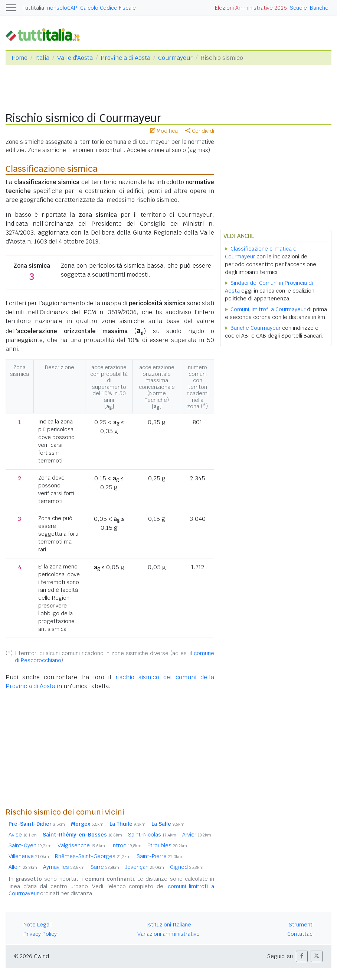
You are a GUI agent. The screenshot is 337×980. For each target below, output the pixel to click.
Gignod (187, 867)
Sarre (105, 867)
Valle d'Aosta (75, 58)
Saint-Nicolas (152, 835)
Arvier (197, 835)
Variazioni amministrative (168, 934)
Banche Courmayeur (256, 328)
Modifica (164, 131)
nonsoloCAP (62, 8)
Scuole (298, 8)
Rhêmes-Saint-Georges (93, 856)
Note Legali (37, 925)
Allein (23, 867)
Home (19, 58)
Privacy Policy (40, 934)
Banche (319, 8)
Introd (126, 845)
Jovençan (145, 867)
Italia (42, 58)
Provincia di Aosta (125, 58)
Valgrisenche (81, 845)
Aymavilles (64, 867)
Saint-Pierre (159, 856)
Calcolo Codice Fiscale (108, 8)
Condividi (200, 131)
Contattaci (300, 934)
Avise (23, 835)
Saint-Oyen (30, 845)
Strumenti (301, 925)
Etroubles (167, 845)
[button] (302, 956)
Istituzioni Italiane (169, 925)
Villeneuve (29, 856)
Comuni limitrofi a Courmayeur (268, 309)
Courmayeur (175, 58)
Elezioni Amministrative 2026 (251, 8)
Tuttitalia (33, 8)
